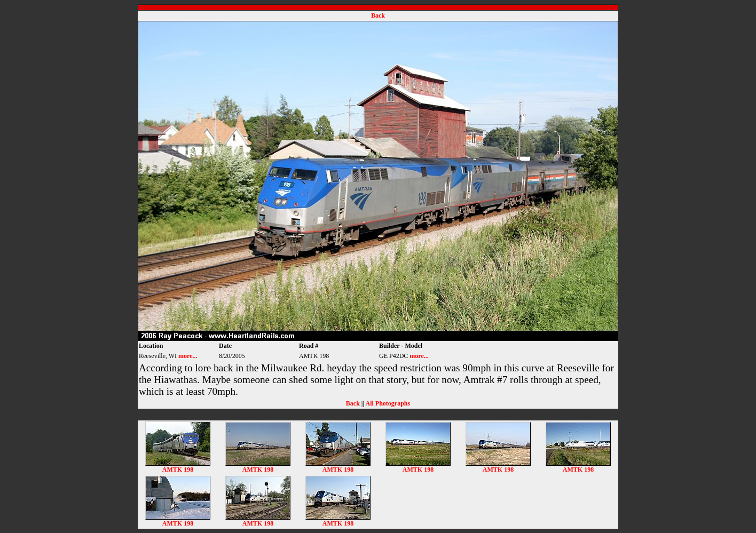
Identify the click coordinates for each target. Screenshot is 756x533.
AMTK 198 (178, 467)
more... (188, 356)
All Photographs (388, 403)
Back (378, 15)
